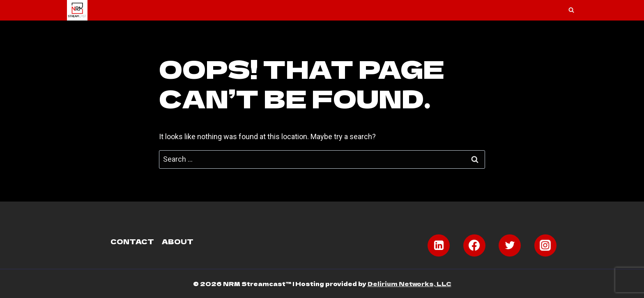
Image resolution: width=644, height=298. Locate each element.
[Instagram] (545, 245)
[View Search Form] (571, 10)
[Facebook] (474, 245)
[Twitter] (510, 245)
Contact (132, 241)
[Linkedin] (439, 245)
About (178, 241)
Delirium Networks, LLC (409, 284)
